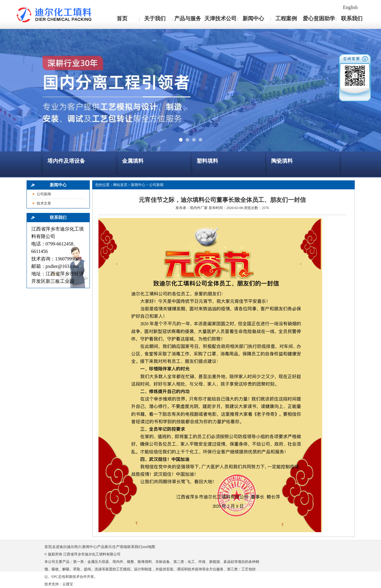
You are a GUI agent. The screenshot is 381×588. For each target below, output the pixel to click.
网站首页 (120, 185)
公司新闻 (44, 194)
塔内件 (195, 208)
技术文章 (44, 203)
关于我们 (155, 19)
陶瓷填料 (282, 161)
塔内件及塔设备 (66, 161)
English (350, 7)
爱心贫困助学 (319, 19)
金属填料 (133, 161)
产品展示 (104, 547)
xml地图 (149, 547)
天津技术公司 (220, 19)
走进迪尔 (59, 547)
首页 (122, 19)
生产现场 (120, 547)
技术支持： (53, 584)
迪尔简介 (74, 547)
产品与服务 (188, 19)
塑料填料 (207, 161)
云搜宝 (68, 584)
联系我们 (352, 19)
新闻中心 (253, 19)
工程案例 (286, 19)
